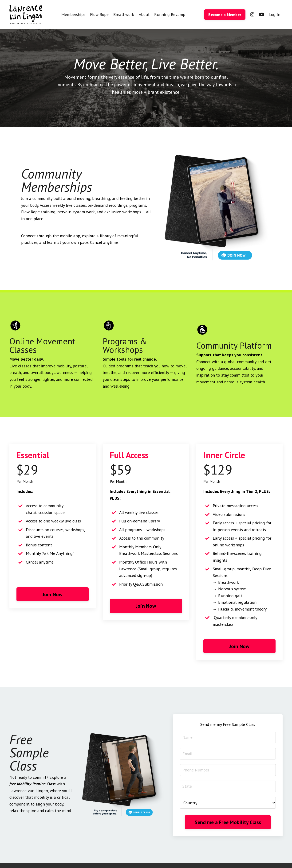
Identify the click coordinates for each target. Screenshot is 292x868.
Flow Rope (100, 14)
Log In (275, 14)
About (145, 14)
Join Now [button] (53, 595)
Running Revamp (170, 14)
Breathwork (124, 14)
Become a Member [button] (225, 15)
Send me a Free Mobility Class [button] (228, 817)
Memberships (74, 14)
